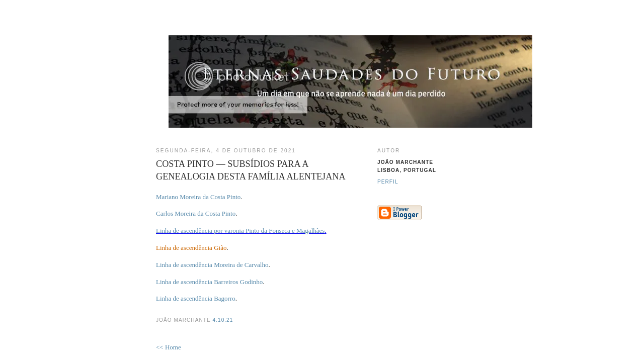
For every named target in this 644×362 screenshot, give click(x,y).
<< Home (169, 347)
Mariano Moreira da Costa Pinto (198, 197)
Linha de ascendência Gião (191, 248)
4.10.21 (223, 320)
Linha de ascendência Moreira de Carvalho (212, 265)
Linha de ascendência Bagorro (196, 298)
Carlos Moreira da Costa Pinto (196, 213)
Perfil (388, 182)
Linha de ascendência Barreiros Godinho (209, 282)
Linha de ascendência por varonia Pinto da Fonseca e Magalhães (240, 231)
